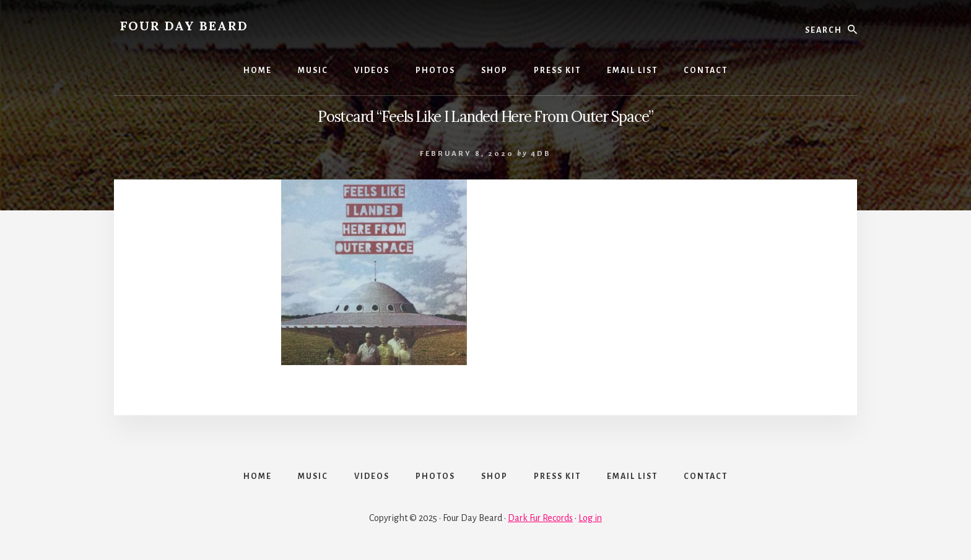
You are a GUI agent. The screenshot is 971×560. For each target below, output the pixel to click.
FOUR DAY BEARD (184, 26)
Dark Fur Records (540, 518)
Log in (590, 518)
